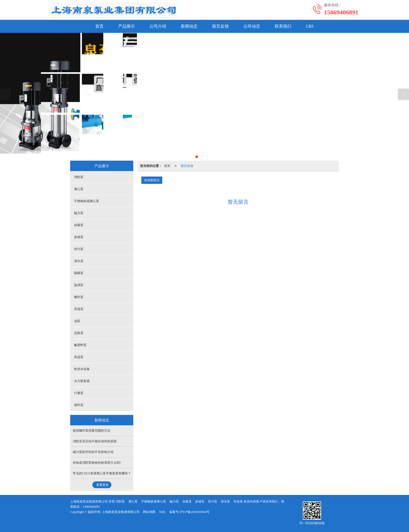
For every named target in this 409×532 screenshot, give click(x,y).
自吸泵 (79, 225)
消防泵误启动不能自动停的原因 (95, 441)
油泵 (77, 321)
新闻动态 (189, 26)
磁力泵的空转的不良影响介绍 (93, 452)
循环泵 (79, 405)
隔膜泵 (79, 273)
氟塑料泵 (80, 345)
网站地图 (149, 512)
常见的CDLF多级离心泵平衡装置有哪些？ (102, 473)
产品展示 (127, 26)
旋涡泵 (79, 285)
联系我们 (283, 26)
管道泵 (79, 309)
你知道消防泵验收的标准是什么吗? (97, 463)
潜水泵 (79, 261)
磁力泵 (79, 213)
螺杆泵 (79, 297)
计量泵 (79, 393)
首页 (99, 26)
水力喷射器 (82, 381)
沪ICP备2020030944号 (194, 512)
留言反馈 (220, 26)
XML (162, 512)
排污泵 (79, 249)
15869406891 (91, 507)
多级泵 (79, 237)
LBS (310, 26)
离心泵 (79, 189)
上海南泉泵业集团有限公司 (121, 512)
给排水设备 (82, 369)
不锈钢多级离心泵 (87, 201)
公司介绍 (158, 26)
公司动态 (252, 26)
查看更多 (103, 485)
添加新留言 (152, 180)
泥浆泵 (79, 333)
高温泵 (79, 357)
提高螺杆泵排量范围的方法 (92, 431)
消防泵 (79, 177)
